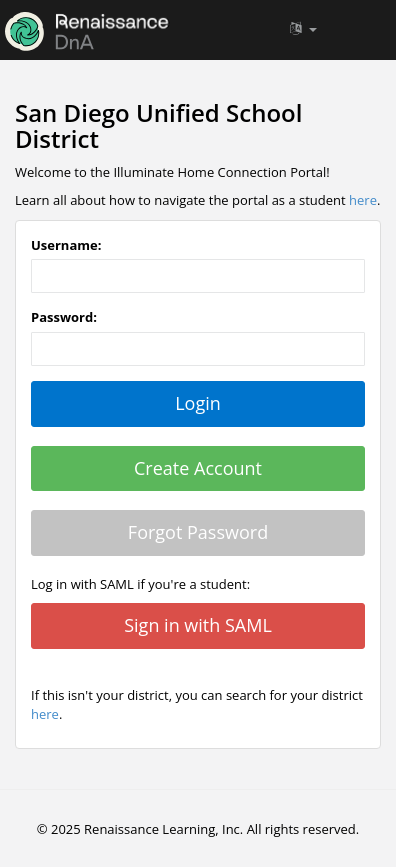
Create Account (198, 468)
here (363, 200)
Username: (66, 245)
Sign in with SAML (198, 625)
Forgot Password (198, 532)
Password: (64, 317)
